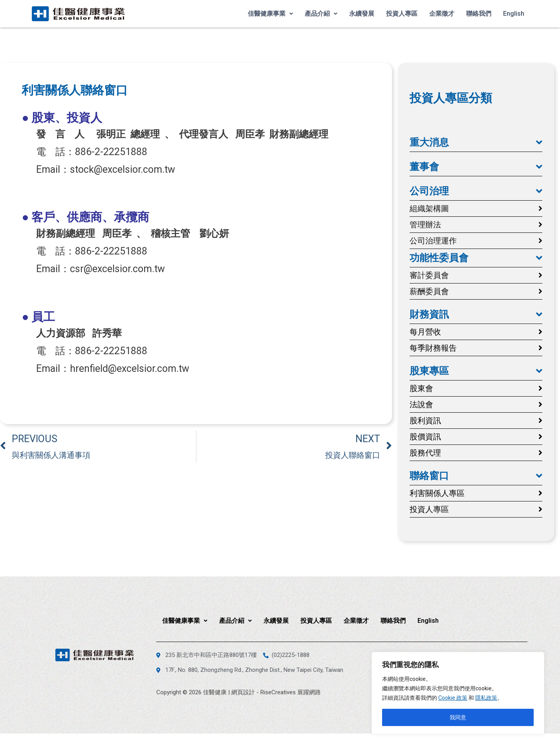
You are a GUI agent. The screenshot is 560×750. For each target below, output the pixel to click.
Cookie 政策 (453, 698)
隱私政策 (486, 698)
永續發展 (362, 14)
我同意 (458, 717)
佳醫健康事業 (270, 14)
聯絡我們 (479, 14)
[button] (476, 143)
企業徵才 (442, 14)
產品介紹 (321, 14)
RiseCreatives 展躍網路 (291, 692)
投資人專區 (402, 14)
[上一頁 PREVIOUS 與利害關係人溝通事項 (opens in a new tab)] (98, 446)
